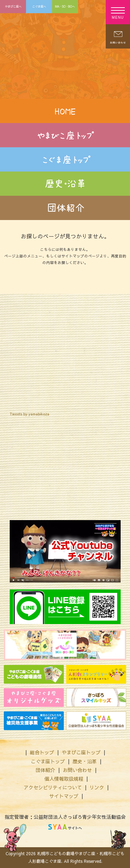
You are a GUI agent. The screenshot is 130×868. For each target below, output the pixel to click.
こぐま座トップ (48, 761)
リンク (97, 787)
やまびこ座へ (13, 6)
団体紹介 (45, 770)
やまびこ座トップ (81, 752)
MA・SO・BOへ (65, 6)
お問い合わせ (77, 770)
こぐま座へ (39, 6)
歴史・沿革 (85, 761)
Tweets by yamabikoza (29, 414)
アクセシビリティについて (53, 787)
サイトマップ (64, 796)
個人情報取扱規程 (64, 779)
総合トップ (42, 752)
